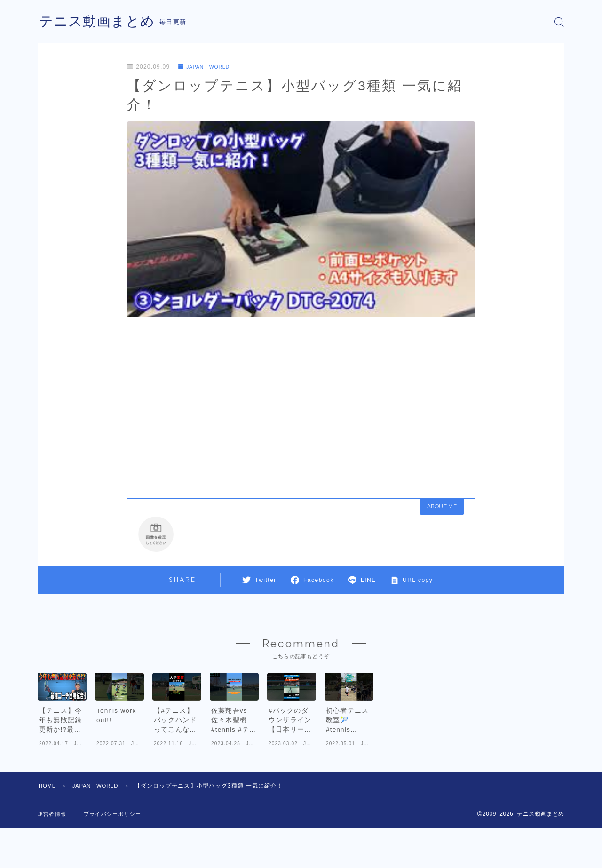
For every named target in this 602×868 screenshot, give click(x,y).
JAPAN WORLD (207, 67)
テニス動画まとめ (99, 22)
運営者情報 (53, 854)
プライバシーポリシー (117, 854)
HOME (48, 826)
